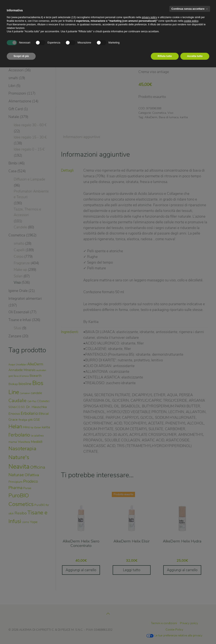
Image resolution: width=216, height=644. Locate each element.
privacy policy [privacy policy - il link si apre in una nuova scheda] (149, 17)
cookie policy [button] (191, 21)
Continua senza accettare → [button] (190, 9)
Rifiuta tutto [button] (165, 56)
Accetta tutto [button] (195, 56)
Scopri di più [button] (21, 56)
